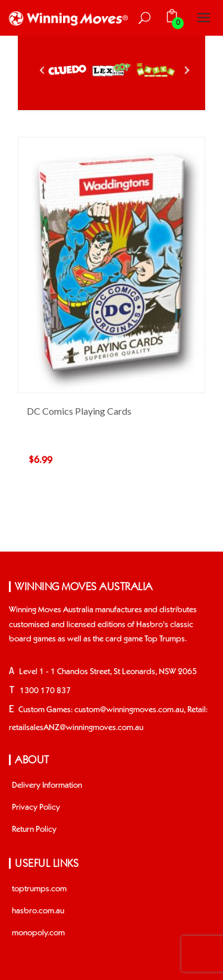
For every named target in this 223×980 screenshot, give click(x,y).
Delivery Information (47, 785)
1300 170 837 (45, 691)
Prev (43, 70)
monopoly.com (38, 933)
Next (186, 70)
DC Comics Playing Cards (79, 411)
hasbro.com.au (38, 911)
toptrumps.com (39, 889)
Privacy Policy (36, 807)
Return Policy (34, 829)
